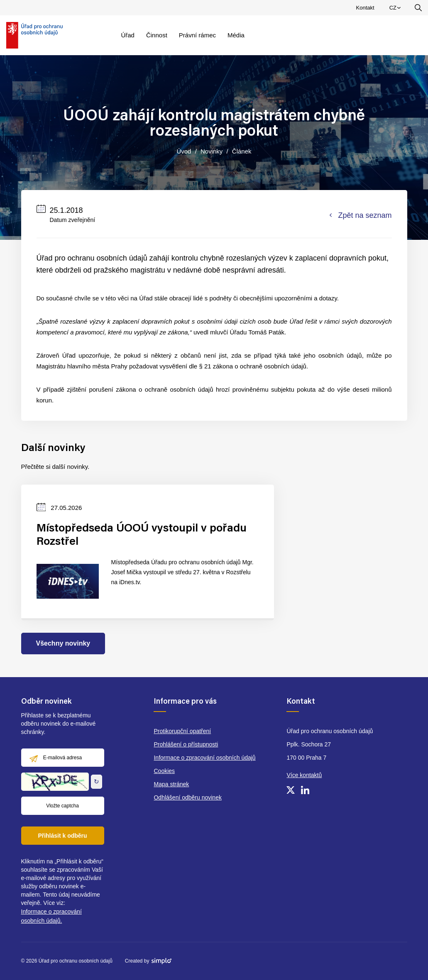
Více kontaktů (304, 775)
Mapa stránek (171, 784)
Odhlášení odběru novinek (187, 797)
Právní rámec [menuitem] (197, 35)
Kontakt (365, 8)
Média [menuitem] (236, 35)
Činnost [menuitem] (157, 35)
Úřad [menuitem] (128, 35)
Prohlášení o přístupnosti (186, 744)
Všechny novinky (63, 643)
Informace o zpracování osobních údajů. (51, 916)
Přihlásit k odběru (62, 836)
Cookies (164, 771)
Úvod (184, 151)
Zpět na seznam (361, 215)
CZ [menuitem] (396, 10)
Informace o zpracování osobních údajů (204, 758)
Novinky (212, 151)
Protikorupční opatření (182, 731)
